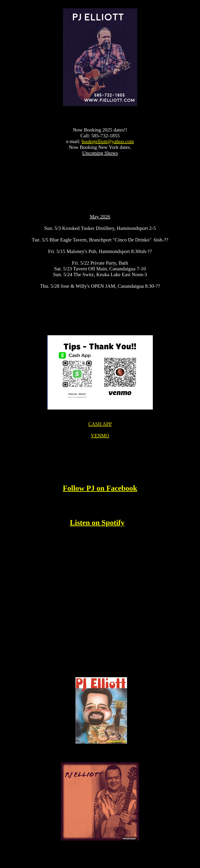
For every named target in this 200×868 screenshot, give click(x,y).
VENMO (100, 439)
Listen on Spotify (97, 526)
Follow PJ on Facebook (100, 491)
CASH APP (100, 427)
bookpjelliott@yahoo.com (108, 145)
